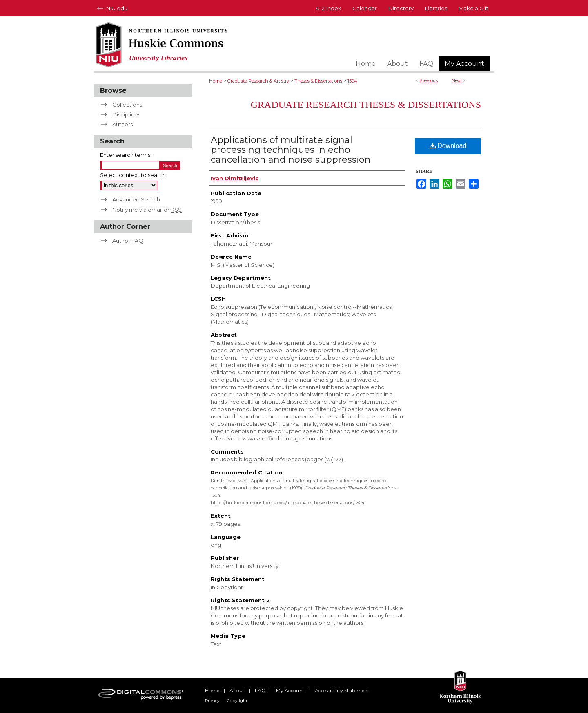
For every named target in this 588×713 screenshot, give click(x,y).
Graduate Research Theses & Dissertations (366, 105)
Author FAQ (128, 241)
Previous (429, 80)
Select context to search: (134, 175)
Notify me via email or (147, 210)
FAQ (260, 690)
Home (216, 81)
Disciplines (126, 114)
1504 (352, 81)
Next (457, 80)
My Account (290, 690)
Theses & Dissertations (318, 81)
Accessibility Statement (342, 690)
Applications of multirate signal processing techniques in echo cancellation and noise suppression (291, 150)
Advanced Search (136, 199)
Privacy (212, 701)
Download (448, 146)
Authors (122, 124)
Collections (127, 105)
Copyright (237, 701)
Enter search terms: (126, 155)
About (237, 690)
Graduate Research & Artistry (258, 81)
